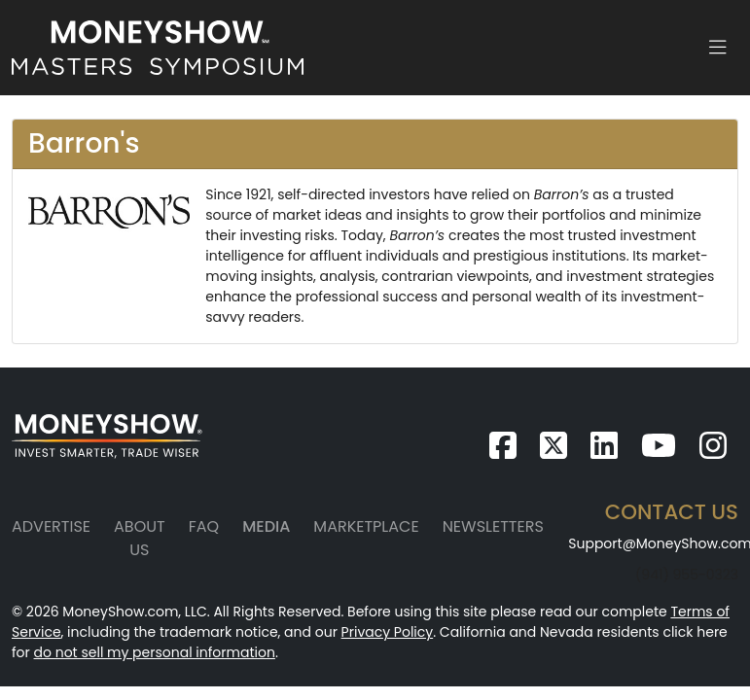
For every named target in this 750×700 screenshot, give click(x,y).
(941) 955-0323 (687, 575)
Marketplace (366, 526)
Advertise (51, 526)
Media (266, 526)
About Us (140, 538)
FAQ (204, 526)
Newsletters (493, 526)
